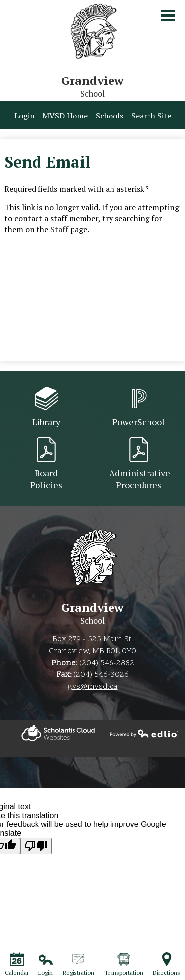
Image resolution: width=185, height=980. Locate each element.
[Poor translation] (36, 846)
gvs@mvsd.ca (93, 687)
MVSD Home (65, 116)
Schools (110, 116)
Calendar (17, 964)
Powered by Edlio (58, 733)
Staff (59, 229)
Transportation (124, 964)
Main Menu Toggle (168, 16)
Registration (78, 964)
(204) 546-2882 (107, 663)
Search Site (151, 116)
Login (24, 116)
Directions (166, 964)
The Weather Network (93, 746)
